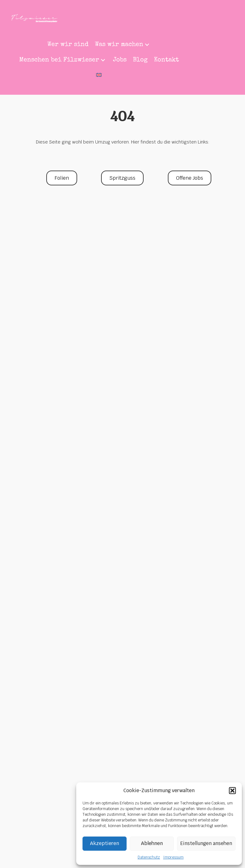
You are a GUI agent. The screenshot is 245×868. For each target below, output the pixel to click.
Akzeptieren (105, 843)
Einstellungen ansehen (206, 843)
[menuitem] (99, 76)
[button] (232, 791)
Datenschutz (149, 857)
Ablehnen (152, 843)
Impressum (173, 857)
